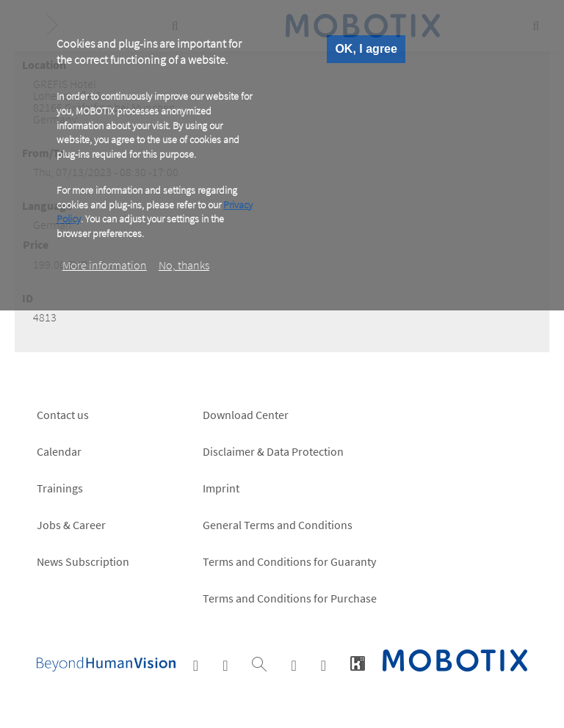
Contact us (63, 415)
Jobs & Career (71, 525)
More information (105, 265)
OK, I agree (366, 49)
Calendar (59, 451)
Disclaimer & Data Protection (273, 451)
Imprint (221, 488)
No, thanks (184, 265)
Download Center (246, 415)
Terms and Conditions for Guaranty (289, 561)
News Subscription (83, 561)
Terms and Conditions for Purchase (290, 598)
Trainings (60, 488)
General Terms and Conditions (278, 525)
